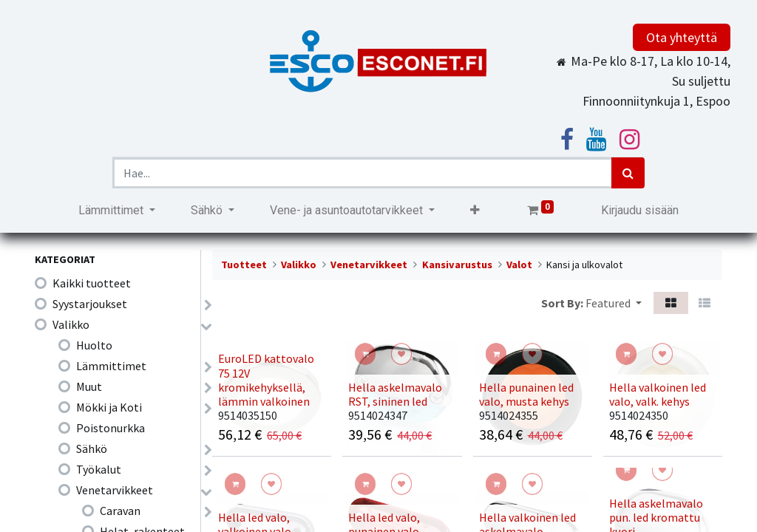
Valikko (71, 324)
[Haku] (628, 173)
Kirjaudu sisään (640, 210)
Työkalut (99, 469)
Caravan (120, 511)
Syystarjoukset (90, 304)
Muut (89, 386)
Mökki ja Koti (109, 407)
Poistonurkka (111, 428)
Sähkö (92, 449)
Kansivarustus (457, 265)
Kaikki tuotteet (92, 283)
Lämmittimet (111, 366)
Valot (519, 265)
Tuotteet (244, 265)
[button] (475, 211)
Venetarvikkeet (115, 490)
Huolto (94, 345)
